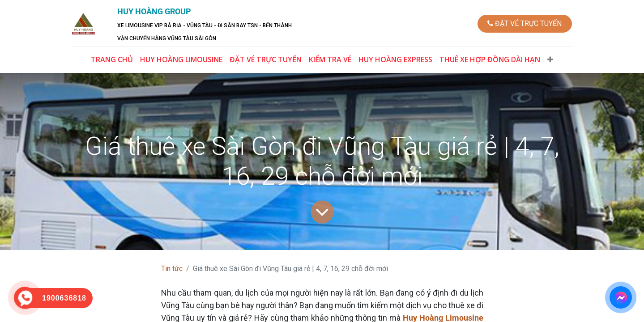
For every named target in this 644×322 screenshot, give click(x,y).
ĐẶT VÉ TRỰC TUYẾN (523, 23)
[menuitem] (112, 59)
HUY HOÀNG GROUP (156, 11)
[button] (550, 59)
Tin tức (172, 269)
